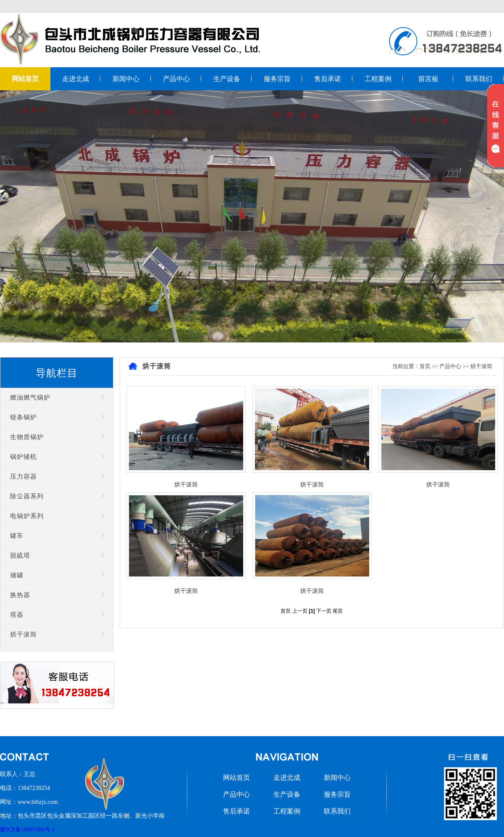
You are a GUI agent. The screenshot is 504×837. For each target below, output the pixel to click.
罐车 (17, 536)
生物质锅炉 (27, 437)
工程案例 (378, 79)
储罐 (17, 575)
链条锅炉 (24, 417)
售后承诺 (328, 79)
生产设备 (227, 79)
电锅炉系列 (27, 516)
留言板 (428, 79)
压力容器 (24, 476)
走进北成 (76, 79)
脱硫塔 (20, 555)
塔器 (17, 615)
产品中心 (176, 79)
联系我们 (479, 79)
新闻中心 (126, 79)
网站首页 (25, 79)
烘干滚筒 (24, 634)
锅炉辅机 (24, 457)
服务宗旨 (277, 79)
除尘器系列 (27, 496)
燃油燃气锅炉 (30, 397)
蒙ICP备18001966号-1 (28, 830)
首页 (425, 366)
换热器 (20, 595)
